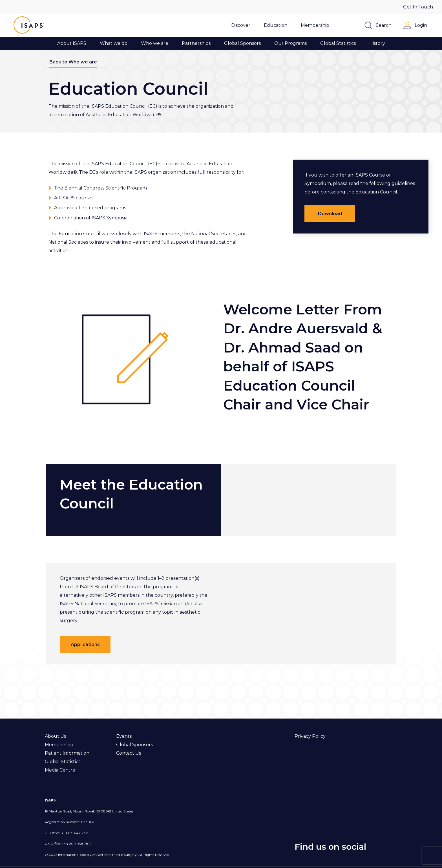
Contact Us (129, 753)
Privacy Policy (310, 736)
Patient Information (67, 753)
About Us (55, 736)
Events (124, 736)
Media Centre (60, 770)
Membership (59, 745)
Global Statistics (63, 762)
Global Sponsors (134, 745)
